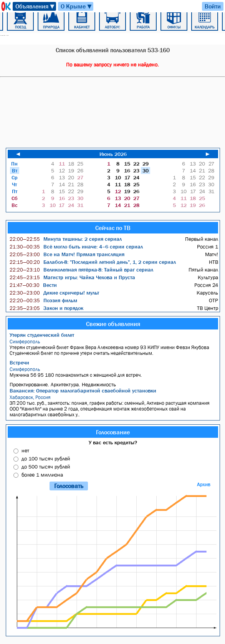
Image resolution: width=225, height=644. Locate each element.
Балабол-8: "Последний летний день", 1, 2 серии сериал (93, 262)
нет (25, 450)
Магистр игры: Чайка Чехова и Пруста (72, 277)
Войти (213, 6)
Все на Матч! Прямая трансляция (67, 254)
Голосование (113, 432)
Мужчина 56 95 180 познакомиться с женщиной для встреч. (114, 372)
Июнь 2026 (113, 154)
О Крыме (77, 6)
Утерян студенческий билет (42, 335)
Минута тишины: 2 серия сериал (66, 239)
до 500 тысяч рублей (46, 467)
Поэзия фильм (43, 300)
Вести (33, 285)
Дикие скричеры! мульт (54, 293)
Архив (204, 484)
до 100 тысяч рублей (46, 459)
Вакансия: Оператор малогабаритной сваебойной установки (83, 391)
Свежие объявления (113, 324)
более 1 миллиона (42, 475)
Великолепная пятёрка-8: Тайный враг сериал (81, 270)
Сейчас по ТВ (113, 228)
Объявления (35, 6)
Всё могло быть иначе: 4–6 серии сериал (76, 247)
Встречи (19, 363)
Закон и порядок (46, 308)
